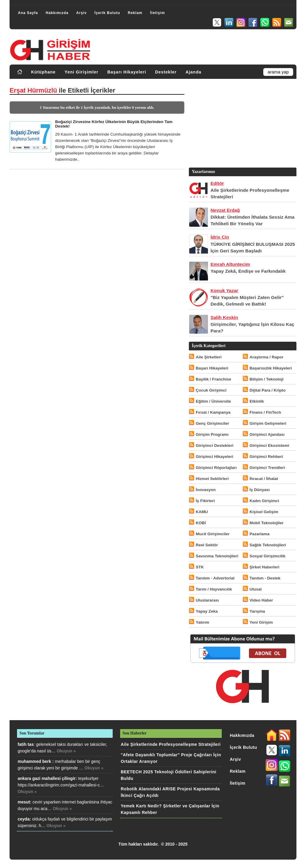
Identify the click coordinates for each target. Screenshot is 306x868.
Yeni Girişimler (81, 72)
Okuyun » (66, 751)
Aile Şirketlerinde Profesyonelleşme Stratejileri (171, 744)
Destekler (166, 72)
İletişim (157, 13)
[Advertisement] (242, 125)
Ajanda (193, 72)
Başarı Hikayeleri (127, 72)
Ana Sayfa (28, 13)
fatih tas (26, 744)
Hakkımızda (57, 13)
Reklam (135, 13)
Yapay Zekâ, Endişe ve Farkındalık (248, 271)
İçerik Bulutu (107, 13)
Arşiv (81, 13)
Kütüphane (43, 72)
